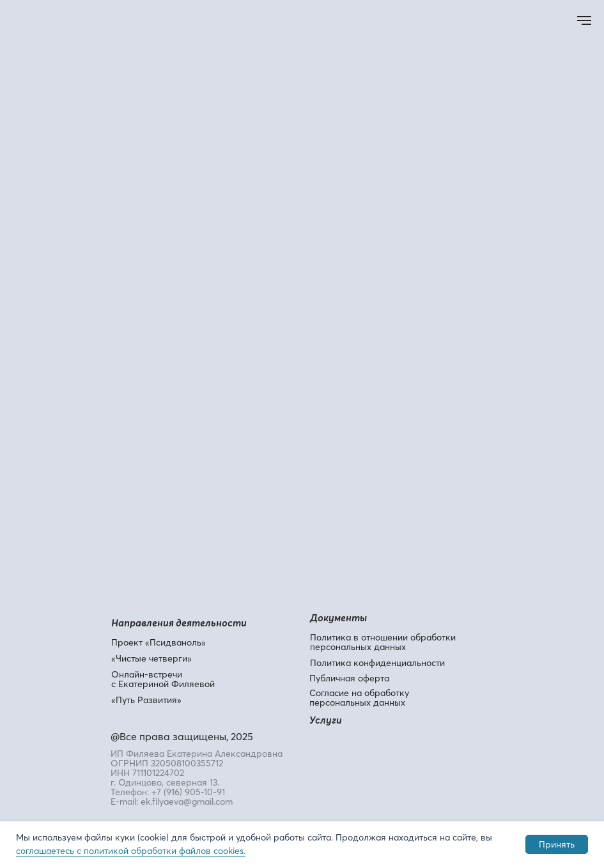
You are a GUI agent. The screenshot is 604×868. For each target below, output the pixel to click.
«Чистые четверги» (151, 658)
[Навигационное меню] (584, 20)
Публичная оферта (349, 678)
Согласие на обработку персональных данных (359, 698)
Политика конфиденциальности (377, 663)
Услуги (326, 720)
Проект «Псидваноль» (159, 642)
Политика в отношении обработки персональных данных (383, 642)
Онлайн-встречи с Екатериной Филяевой (163, 679)
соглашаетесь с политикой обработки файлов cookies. (131, 851)
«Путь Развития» (146, 700)
